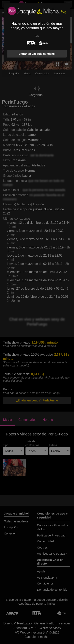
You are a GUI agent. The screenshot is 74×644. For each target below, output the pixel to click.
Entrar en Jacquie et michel (37, 54)
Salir (37, 36)
